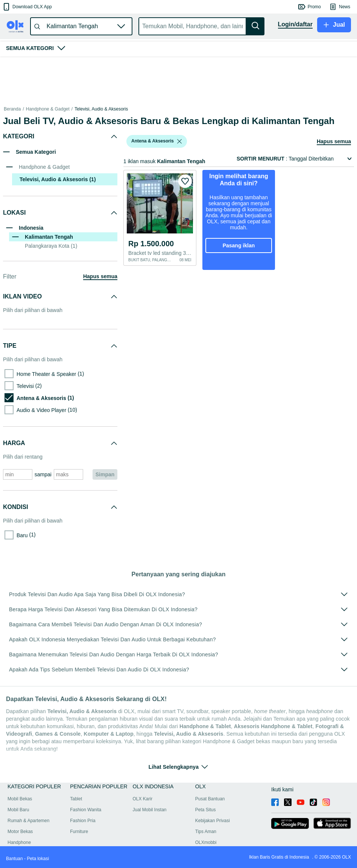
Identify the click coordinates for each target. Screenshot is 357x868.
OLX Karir (143, 799)
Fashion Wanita (86, 810)
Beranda (12, 109)
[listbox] (179, 141)
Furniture (79, 832)
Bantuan (14, 859)
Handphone (19, 842)
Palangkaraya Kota (51, 246)
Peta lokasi (38, 859)
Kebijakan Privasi (213, 821)
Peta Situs (206, 810)
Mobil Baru (18, 810)
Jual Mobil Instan (150, 810)
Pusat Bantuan (210, 799)
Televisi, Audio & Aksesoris (101, 109)
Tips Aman (206, 832)
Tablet (76, 799)
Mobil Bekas (20, 799)
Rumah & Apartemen (28, 821)
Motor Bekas (20, 832)
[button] (27, 7)
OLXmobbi (206, 842)
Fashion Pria (83, 821)
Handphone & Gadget (48, 109)
